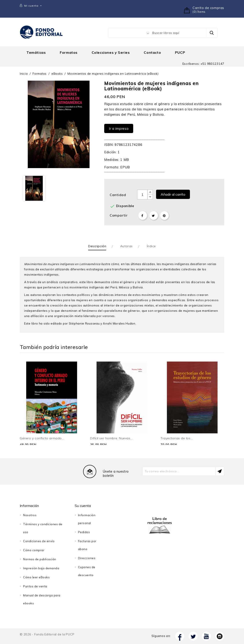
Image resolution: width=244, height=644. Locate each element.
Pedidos (84, 532)
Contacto (152, 52)
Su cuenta (83, 506)
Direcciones (87, 558)
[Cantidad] (142, 195)
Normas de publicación (40, 559)
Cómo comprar (34, 550)
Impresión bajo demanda (41, 568)
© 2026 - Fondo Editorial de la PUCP (47, 634)
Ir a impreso (119, 128)
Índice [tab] (151, 246)
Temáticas (36, 52)
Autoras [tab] (127, 246)
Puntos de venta (35, 586)
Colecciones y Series (111, 52)
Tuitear (154, 215)
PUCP (180, 52)
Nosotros (30, 515)
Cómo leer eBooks (36, 577)
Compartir (143, 215)
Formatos (69, 52)
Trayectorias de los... (177, 438)
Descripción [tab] (97, 246)
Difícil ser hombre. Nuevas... (111, 438)
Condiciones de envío (39, 541)
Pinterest (164, 215)
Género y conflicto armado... (42, 438)
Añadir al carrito (173, 194)
